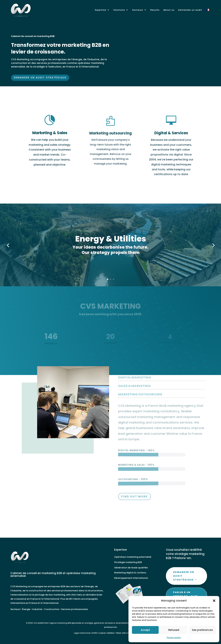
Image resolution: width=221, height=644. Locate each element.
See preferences (202, 630)
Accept (145, 630)
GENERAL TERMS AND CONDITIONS (122, 633)
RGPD (95, 633)
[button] (214, 601)
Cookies (102, 633)
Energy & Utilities (111, 242)
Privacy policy (174, 638)
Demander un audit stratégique (41, 75)
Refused (174, 630)
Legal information (82, 633)
